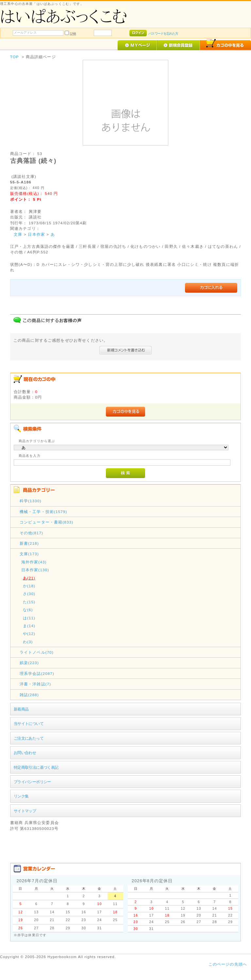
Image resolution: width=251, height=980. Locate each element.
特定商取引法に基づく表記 (36, 767)
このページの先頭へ (228, 964)
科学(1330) (31, 501)
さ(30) (29, 594)
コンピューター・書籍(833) (46, 522)
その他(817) (31, 533)
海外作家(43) (34, 562)
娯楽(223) (29, 663)
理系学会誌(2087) (37, 673)
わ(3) (28, 642)
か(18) (29, 586)
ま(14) (29, 626)
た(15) (29, 602)
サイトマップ (25, 811)
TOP (15, 57)
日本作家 (36, 234)
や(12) (29, 634)
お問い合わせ (25, 753)
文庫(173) (29, 554)
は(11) (29, 618)
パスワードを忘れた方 (163, 34)
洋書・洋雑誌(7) (35, 684)
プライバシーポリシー (32, 782)
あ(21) (29, 578)
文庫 (18, 234)
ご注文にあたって (29, 738)
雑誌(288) (29, 695)
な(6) (28, 610)
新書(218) (29, 543)
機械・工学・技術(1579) (43, 512)
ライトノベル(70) (37, 652)
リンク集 (21, 796)
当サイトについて (29, 723)
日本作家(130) (35, 570)
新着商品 (21, 709)
